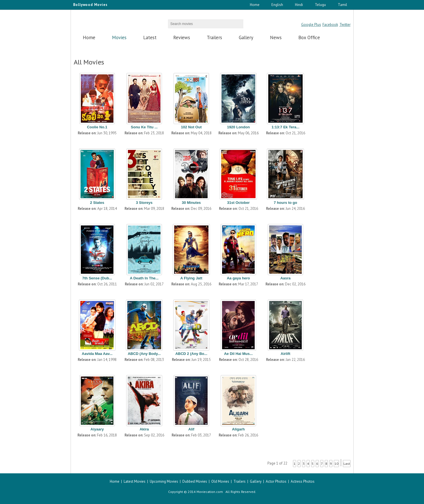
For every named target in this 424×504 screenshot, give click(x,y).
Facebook (330, 25)
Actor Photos (276, 481)
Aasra (285, 278)
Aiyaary (97, 429)
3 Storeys (144, 203)
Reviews (182, 37)
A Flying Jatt (191, 278)
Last (347, 464)
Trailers (214, 37)
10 (336, 464)
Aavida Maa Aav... (97, 354)
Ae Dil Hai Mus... (238, 354)
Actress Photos (303, 481)
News (276, 37)
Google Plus (311, 25)
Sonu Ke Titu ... (144, 127)
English (277, 5)
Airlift (286, 354)
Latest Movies (135, 481)
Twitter (345, 25)
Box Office (309, 37)
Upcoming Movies (164, 481)
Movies (119, 37)
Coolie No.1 (97, 127)
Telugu (320, 5)
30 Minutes (191, 203)
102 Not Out (191, 127)
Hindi (299, 5)
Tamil (342, 5)
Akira (144, 429)
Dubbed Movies (195, 481)
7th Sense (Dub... (97, 278)
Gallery (246, 37)
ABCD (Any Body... (144, 354)
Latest (150, 37)
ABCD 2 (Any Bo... (191, 354)
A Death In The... (144, 278)
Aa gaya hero (239, 278)
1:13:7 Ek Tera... (285, 127)
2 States (97, 203)
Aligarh (238, 429)
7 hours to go (285, 203)
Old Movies (220, 481)
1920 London (238, 127)
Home (255, 5)
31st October (238, 203)
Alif (191, 429)
